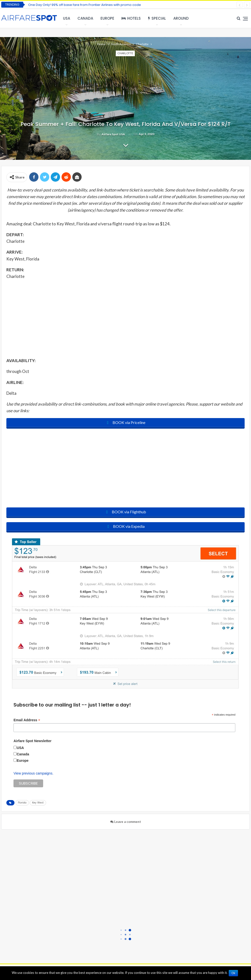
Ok (234, 973)
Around (181, 18)
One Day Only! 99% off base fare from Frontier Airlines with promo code (85, 5)
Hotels (131, 18)
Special (157, 18)
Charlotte (125, 53)
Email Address (27, 722)
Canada (85, 18)
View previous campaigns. (33, 775)
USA (67, 18)
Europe (107, 18)
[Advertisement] (125, 318)
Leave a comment (126, 824)
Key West (38, 805)
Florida (22, 805)
